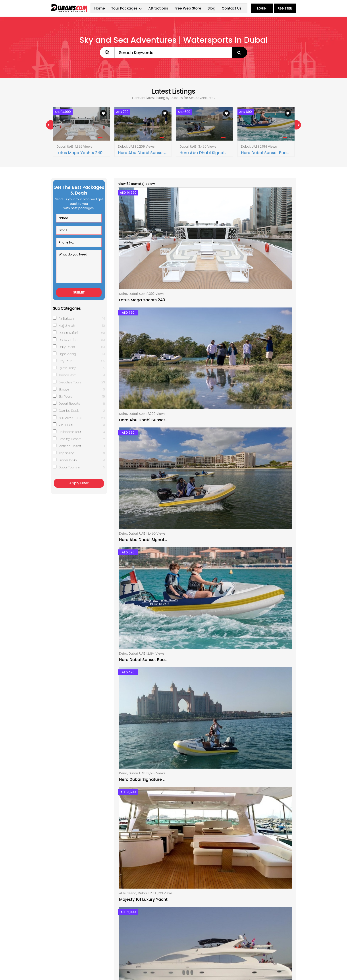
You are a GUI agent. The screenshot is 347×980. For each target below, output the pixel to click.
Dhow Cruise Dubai (128, 926)
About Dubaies (188, 926)
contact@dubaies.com (260, 943)
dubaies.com (89, 972)
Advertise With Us (190, 932)
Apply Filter (79, 483)
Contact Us (232, 8)
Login (262, 8)
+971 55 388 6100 (255, 937)
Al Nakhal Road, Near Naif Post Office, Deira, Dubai (265, 928)
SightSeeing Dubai (128, 959)
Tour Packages (62, 932)
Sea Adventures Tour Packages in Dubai (173, 827)
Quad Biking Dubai (128, 952)
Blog (211, 8)
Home (100, 8)
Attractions (158, 8)
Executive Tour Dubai (130, 946)
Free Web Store (188, 8)
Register (285, 8)
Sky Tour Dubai (125, 939)
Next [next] (296, 125)
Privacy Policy (187, 946)
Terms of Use (187, 939)
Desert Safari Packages (132, 932)
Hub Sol (290, 972)
